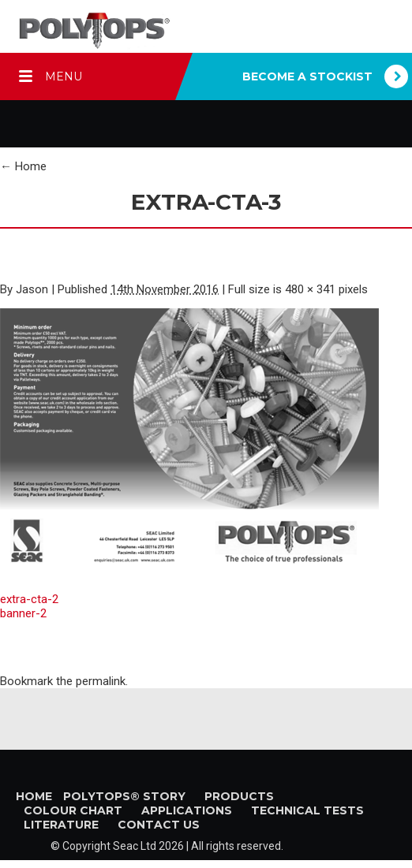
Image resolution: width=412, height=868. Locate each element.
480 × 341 (310, 289)
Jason (32, 289)
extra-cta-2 (29, 599)
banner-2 (23, 613)
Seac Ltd (135, 846)
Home (23, 166)
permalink (101, 681)
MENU (64, 76)
